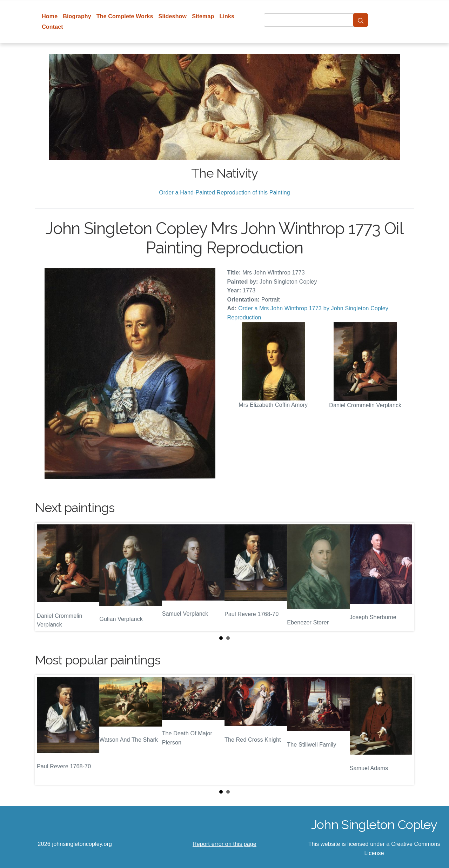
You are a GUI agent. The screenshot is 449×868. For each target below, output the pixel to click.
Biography (77, 16)
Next (403, 577)
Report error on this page (224, 844)
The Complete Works (125, 16)
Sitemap (203, 16)
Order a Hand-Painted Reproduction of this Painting (224, 193)
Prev (46, 577)
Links (227, 16)
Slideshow (173, 16)
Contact (52, 27)
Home (50, 16)
